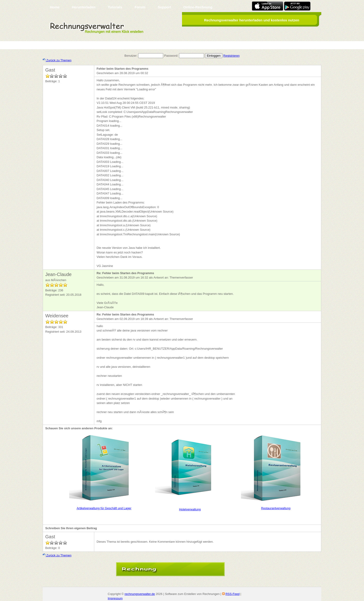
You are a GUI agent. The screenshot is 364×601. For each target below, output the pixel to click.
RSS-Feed (232, 594)
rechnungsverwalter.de (140, 594)
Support (164, 7)
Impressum (115, 598)
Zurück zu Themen (57, 60)
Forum (140, 7)
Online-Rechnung (198, 7)
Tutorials (115, 7)
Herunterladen (84, 7)
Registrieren (231, 56)
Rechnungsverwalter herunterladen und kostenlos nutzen (252, 20)
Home (55, 7)
